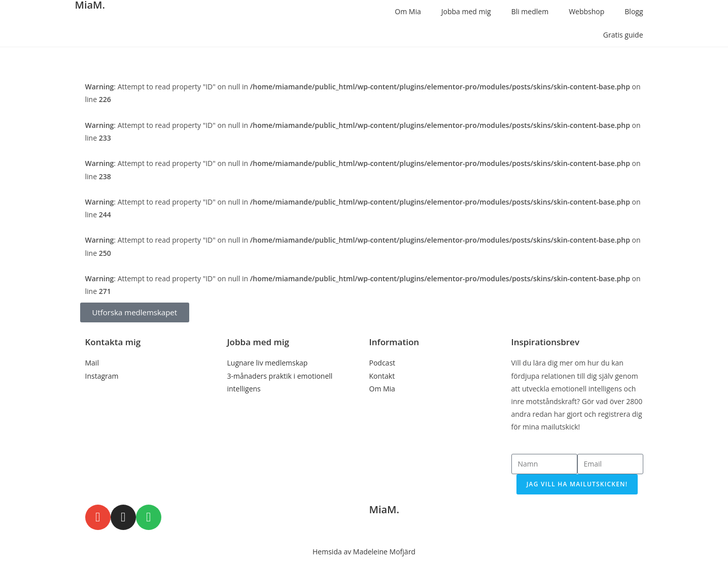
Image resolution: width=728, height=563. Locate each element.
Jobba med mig (466, 11)
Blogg (634, 11)
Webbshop (586, 11)
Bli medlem (530, 11)
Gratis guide (623, 35)
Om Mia (408, 11)
